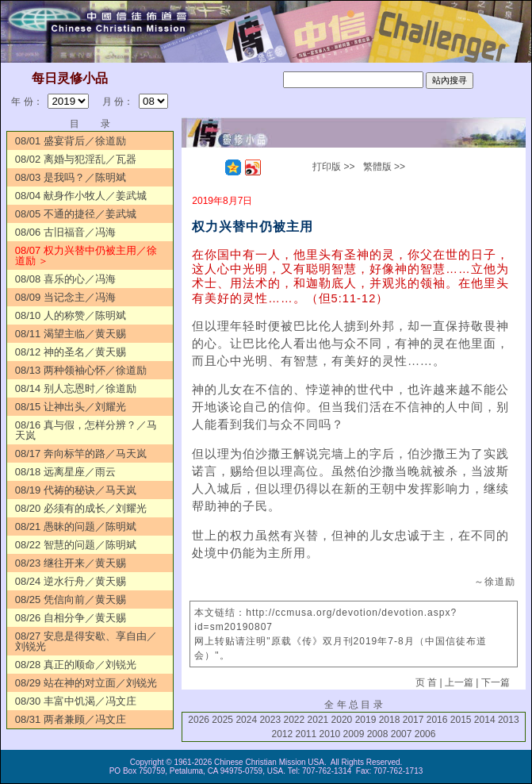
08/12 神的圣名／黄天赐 (71, 352)
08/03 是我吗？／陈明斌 (71, 177)
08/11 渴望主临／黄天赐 (71, 334)
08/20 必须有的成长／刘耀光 (81, 508)
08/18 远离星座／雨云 (65, 472)
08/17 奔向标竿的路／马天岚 (81, 453)
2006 (425, 734)
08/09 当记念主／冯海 (65, 297)
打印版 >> (333, 167)
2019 (366, 720)
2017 (413, 720)
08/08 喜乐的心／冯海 (65, 279)
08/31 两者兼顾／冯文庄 (71, 719)
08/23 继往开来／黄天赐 (71, 563)
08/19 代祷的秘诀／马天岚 (76, 490)
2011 (306, 734)
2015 (461, 720)
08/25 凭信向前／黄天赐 (71, 600)
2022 (294, 720)
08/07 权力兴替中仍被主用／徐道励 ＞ (86, 256)
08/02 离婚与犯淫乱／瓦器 (76, 159)
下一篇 (496, 682)
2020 (342, 720)
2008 (378, 734)
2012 (282, 734)
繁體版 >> (384, 167)
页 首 (426, 682)
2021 (318, 720)
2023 (270, 720)
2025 (222, 720)
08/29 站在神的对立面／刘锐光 (86, 683)
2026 (199, 720)
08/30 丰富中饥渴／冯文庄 (76, 701)
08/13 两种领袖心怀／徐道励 (81, 370)
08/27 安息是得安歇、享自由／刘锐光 (86, 641)
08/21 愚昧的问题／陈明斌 (76, 527)
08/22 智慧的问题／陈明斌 (76, 545)
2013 (509, 720)
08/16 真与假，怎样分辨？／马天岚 (86, 430)
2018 (390, 720)
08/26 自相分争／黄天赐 (71, 618)
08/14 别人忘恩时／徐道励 (76, 388)
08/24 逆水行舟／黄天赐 (71, 581)
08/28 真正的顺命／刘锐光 (76, 665)
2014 (485, 720)
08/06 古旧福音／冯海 (65, 232)
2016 (437, 720)
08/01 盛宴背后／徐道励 (71, 141)
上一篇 (459, 682)
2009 (354, 734)
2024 (246, 720)
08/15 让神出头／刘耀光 (71, 407)
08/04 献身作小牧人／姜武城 (81, 196)
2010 (330, 734)
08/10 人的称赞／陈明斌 (71, 315)
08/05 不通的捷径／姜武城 (76, 214)
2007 (402, 734)
